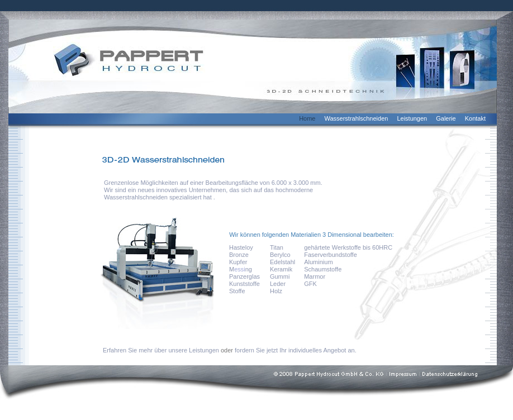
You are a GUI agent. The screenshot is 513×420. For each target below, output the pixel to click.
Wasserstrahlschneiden (356, 118)
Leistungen (412, 118)
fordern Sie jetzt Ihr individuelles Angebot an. (296, 350)
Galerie (446, 118)
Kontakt (475, 118)
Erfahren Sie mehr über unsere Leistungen (161, 350)
